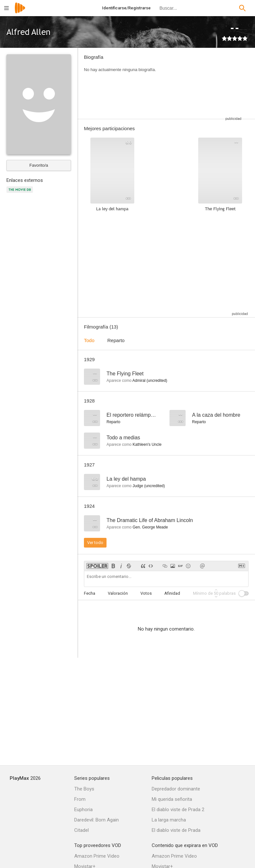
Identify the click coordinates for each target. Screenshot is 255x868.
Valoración (118, 593)
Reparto (116, 340)
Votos (146, 593)
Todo (89, 340)
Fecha (90, 593)
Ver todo (95, 543)
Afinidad (172, 593)
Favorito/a (39, 165)
